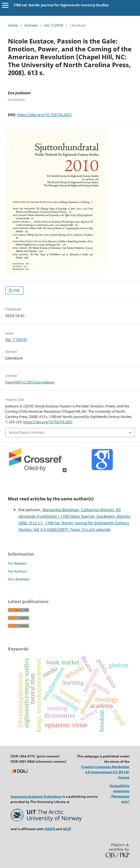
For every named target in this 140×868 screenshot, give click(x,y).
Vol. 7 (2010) (54, 25)
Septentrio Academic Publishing (36, 797)
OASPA (50, 829)
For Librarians (19, 579)
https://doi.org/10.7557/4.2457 (45, 115)
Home (13, 25)
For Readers (17, 563)
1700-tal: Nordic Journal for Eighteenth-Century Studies (61, 5)
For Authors (17, 571)
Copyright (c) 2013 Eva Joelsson (30, 382)
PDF (16, 290)
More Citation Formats (27, 432)
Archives (31, 25)
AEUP (67, 829)
